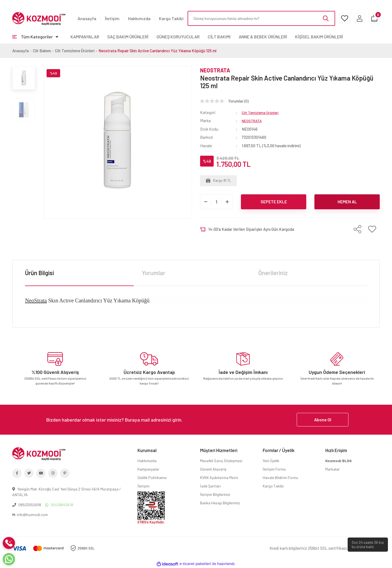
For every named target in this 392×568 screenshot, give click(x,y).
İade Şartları (210, 486)
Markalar (333, 469)
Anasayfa (87, 18)
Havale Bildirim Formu (280, 478)
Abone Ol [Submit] (323, 420)
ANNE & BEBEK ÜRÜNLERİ (263, 37)
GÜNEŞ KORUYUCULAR (178, 37)
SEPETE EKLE (274, 202)
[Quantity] (216, 202)
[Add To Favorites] (372, 229)
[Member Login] (353, 18)
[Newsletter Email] (196, 420)
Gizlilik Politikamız (152, 478)
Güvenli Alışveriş (213, 469)
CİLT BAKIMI (219, 37)
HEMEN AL (347, 202)
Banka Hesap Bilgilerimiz (220, 503)
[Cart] (372, 18)
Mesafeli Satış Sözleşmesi (221, 461)
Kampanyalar (148, 469)
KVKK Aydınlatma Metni (219, 478)
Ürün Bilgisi (39, 273)
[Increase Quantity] (227, 202)
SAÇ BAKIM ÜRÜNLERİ (128, 37)
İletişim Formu (274, 469)
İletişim (112, 18)
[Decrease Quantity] (206, 202)
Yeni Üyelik (271, 461)
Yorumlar (154, 273)
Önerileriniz (273, 273)
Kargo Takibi (171, 18)
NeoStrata (36, 300)
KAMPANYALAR (85, 37)
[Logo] (39, 18)
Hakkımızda (139, 18)
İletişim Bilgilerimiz (215, 494)
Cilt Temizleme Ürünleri (261, 112)
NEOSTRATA (215, 70)
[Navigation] (35, 37)
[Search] (255, 18)
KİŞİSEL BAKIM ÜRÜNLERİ (319, 37)
